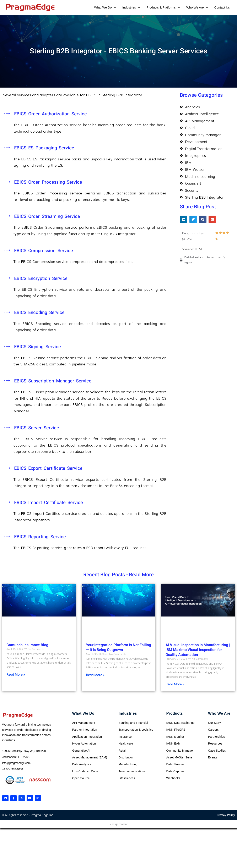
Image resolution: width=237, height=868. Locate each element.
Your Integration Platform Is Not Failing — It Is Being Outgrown (118, 647)
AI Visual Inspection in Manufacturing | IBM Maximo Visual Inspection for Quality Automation (198, 650)
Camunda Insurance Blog (27, 645)
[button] (184, 220)
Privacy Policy (226, 816)
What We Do (83, 713)
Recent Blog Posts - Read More (118, 575)
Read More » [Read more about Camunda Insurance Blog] (16, 674)
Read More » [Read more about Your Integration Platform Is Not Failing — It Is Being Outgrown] (95, 675)
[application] (114, 7)
